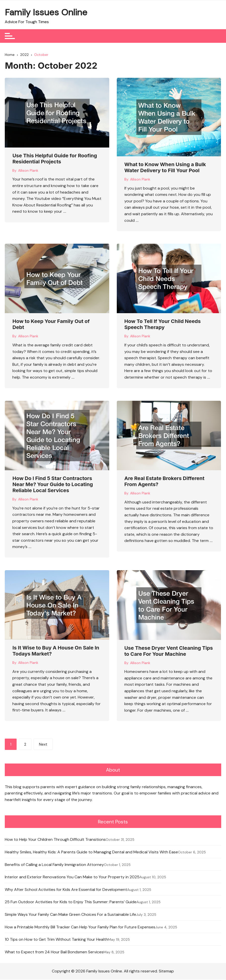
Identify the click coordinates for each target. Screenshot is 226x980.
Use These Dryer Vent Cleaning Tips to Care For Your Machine (169, 652)
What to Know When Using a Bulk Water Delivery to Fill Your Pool (165, 169)
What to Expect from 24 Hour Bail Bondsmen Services (54, 952)
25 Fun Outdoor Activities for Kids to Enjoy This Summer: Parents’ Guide (71, 903)
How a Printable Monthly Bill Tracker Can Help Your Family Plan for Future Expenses (80, 928)
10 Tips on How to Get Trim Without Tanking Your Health (56, 940)
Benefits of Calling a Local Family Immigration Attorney (54, 865)
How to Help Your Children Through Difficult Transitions (55, 840)
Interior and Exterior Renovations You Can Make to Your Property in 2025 (72, 877)
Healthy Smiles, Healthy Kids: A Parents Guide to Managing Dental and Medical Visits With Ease (91, 852)
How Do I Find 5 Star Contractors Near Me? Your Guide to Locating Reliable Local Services (53, 486)
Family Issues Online (46, 12)
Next (43, 746)
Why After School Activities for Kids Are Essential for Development (66, 890)
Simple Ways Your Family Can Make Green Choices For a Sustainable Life (70, 915)
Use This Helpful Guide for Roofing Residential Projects (55, 160)
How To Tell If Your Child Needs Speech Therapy (162, 325)
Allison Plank (28, 171)
